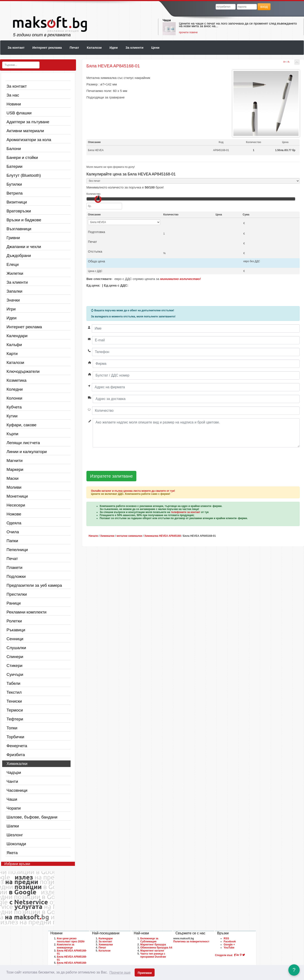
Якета (12, 853)
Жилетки (15, 273)
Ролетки (14, 621)
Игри (11, 309)
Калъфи (14, 345)
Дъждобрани (19, 256)
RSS (226, 938)
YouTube (229, 948)
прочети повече (188, 32)
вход (264, 7)
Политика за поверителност (191, 942)
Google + (229, 945)
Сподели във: (224, 955)
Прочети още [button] (120, 972)
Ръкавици (16, 630)
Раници (14, 603)
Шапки (13, 826)
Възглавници (19, 229)
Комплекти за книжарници (66, 946)
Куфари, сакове (21, 425)
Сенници (15, 639)
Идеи (114, 47)
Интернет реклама (47, 47)
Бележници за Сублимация (149, 940)
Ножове (14, 514)
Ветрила (15, 193)
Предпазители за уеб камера (34, 585)
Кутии (12, 416)
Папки (12, 541)
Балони (14, 149)
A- (289, 62)
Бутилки (14, 184)
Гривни (13, 238)
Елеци (13, 264)
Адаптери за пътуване (28, 122)
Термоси (15, 710)
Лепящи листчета (23, 443)
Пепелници (17, 550)
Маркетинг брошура (153, 945)
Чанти (12, 781)
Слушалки (16, 648)
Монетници (17, 496)
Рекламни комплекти (26, 612)
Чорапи (14, 808)
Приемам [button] (145, 973)
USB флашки (19, 113)
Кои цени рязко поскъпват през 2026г (71, 940)
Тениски (14, 701)
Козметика (17, 380)
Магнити (15, 461)
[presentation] (119, 459)
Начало (93, 536)
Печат (74, 47)
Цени (155, 47)
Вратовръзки (19, 211)
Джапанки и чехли (24, 247)
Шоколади (16, 844)
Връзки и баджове (24, 220)
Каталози (94, 47)
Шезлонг (15, 835)
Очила (13, 532)
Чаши (167, 20)
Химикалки (17, 764)
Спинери (15, 657)
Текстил (14, 692)
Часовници (17, 790)
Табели (13, 683)
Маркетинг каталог (152, 951)
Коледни (15, 389)
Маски (12, 478)
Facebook (230, 942)
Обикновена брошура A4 (156, 948)
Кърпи (12, 434)
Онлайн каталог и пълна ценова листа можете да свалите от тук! (133, 491)
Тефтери (15, 719)
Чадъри (14, 772)
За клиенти (134, 47)
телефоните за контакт (186, 512)
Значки (13, 300)
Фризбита (16, 755)
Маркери (15, 469)
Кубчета (14, 407)
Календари (17, 336)
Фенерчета (17, 746)
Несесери (16, 505)
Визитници (17, 202)
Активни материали (25, 131)
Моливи (14, 487)
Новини (14, 104)
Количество (93, 194)
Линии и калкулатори (27, 452)
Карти (12, 354)
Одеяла (14, 523)
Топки (12, 728)
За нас (13, 95)
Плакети (14, 567)
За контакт (16, 47)
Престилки (17, 594)
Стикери (14, 666)
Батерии (14, 166)
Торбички (15, 737)
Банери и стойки (22, 157)
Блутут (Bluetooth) (24, 175)
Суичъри (15, 674)
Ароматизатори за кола (29, 140)
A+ (285, 62)
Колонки (14, 398)
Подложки (16, 576)
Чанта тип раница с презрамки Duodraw (153, 955)
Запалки (14, 291)
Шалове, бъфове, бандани (32, 817)
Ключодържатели (23, 371)
